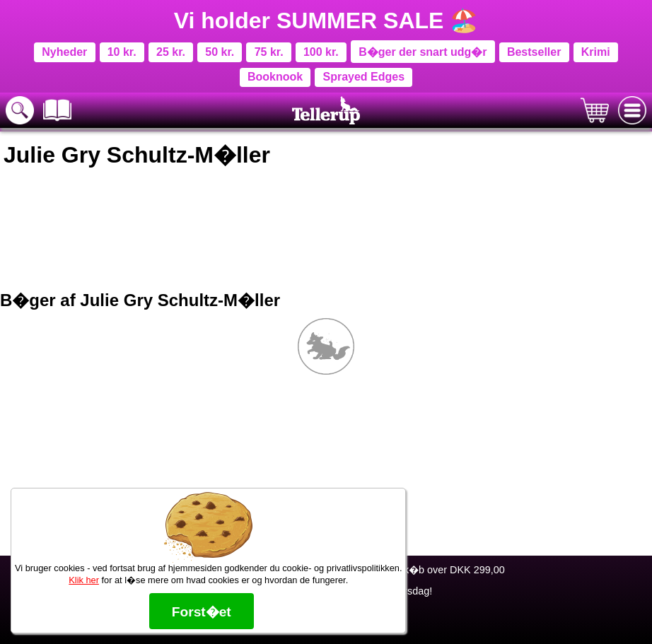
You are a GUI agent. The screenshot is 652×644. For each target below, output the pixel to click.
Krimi (596, 52)
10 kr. (122, 52)
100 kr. (321, 52)
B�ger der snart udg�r (423, 52)
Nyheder (64, 52)
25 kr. (171, 52)
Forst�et (202, 612)
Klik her (84, 580)
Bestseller (534, 52)
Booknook (275, 77)
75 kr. (269, 52)
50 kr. (220, 52)
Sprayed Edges (363, 77)
